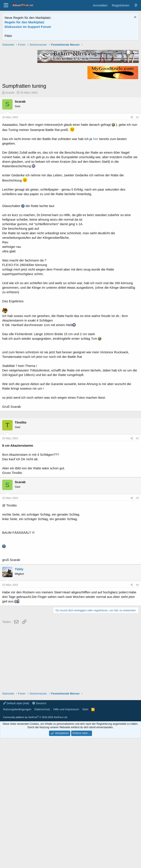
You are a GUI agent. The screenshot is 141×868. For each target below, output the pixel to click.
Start (85, 839)
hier (96, 200)
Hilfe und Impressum (66, 839)
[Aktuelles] (136, 5)
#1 (137, 179)
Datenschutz (42, 839)
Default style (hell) (16, 833)
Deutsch (39, 833)
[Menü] (6, 5)
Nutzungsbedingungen (17, 839)
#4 (137, 715)
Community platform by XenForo (35, 847)
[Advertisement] (71, 73)
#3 (137, 628)
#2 (137, 568)
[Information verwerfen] (135, 18)
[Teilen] (132, 179)
